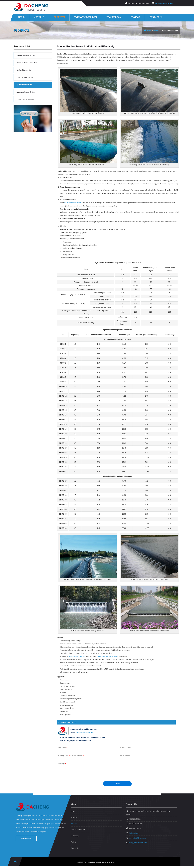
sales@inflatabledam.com (164, 3)
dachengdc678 (134, 834)
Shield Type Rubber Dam (25, 77)
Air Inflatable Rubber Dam (26, 56)
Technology (114, 17)
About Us (39, 17)
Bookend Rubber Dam (24, 70)
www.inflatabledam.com (137, 838)
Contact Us (156, 17)
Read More (26, 839)
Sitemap (131, 3)
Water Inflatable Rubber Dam (27, 63)
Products (59, 17)
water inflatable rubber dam (107, 656)
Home (21, 17)
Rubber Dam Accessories (25, 99)
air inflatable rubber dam (73, 203)
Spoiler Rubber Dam (24, 85)
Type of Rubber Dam (86, 17)
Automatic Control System (26, 92)
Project (135, 17)
